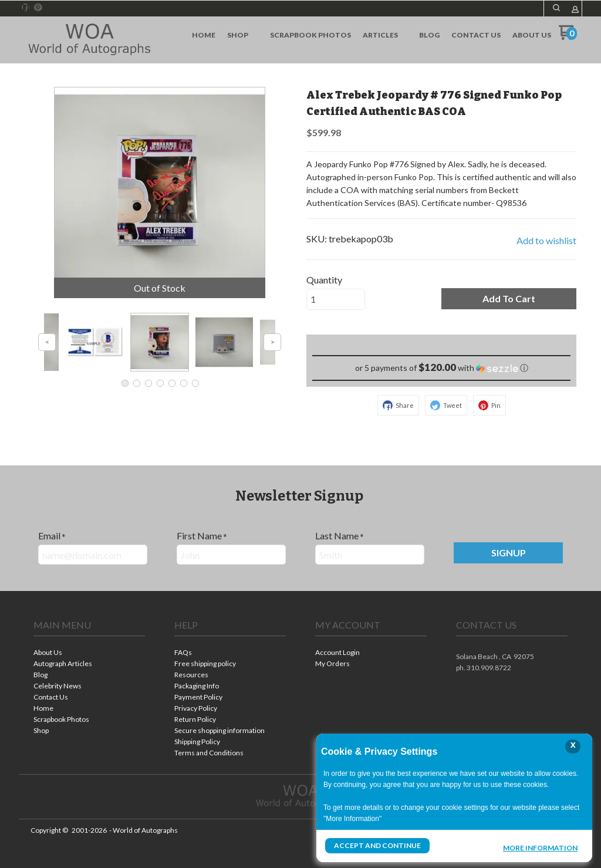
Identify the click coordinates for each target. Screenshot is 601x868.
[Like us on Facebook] (26, 8)
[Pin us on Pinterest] (38, 8)
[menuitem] (204, 35)
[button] (556, 8)
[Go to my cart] (568, 37)
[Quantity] (336, 299)
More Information (540, 847)
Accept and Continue (377, 845)
